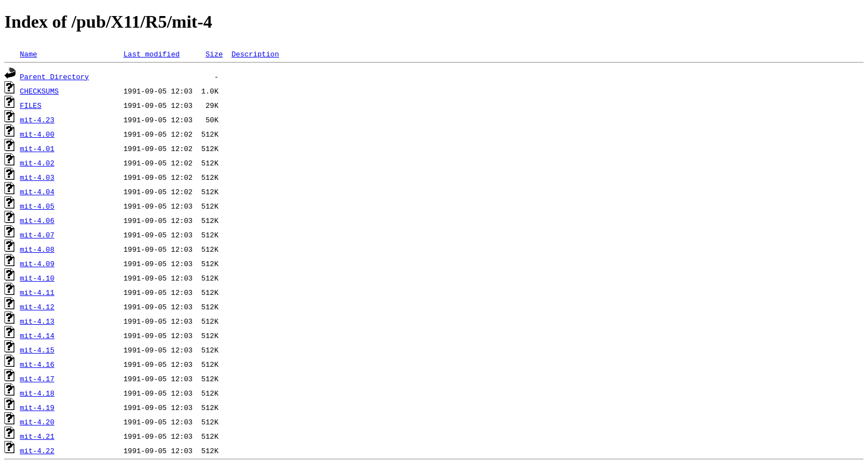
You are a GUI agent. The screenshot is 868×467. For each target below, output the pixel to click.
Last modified (151, 54)
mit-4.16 (37, 364)
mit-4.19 (37, 407)
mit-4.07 (37, 235)
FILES (31, 105)
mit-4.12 (37, 307)
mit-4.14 (37, 335)
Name (29, 54)
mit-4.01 (37, 148)
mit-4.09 (37, 263)
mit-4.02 (37, 163)
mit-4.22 (37, 450)
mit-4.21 (37, 436)
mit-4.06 (37, 220)
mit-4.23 (37, 120)
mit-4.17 (37, 378)
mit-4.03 (37, 177)
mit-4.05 (37, 206)
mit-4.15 (37, 350)
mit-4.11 (37, 292)
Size (214, 54)
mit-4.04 (37, 191)
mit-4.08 (37, 249)
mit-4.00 (37, 134)
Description (255, 54)
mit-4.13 (37, 321)
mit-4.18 (37, 393)
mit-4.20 (37, 422)
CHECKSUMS (39, 91)
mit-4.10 (37, 278)
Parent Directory (55, 76)
